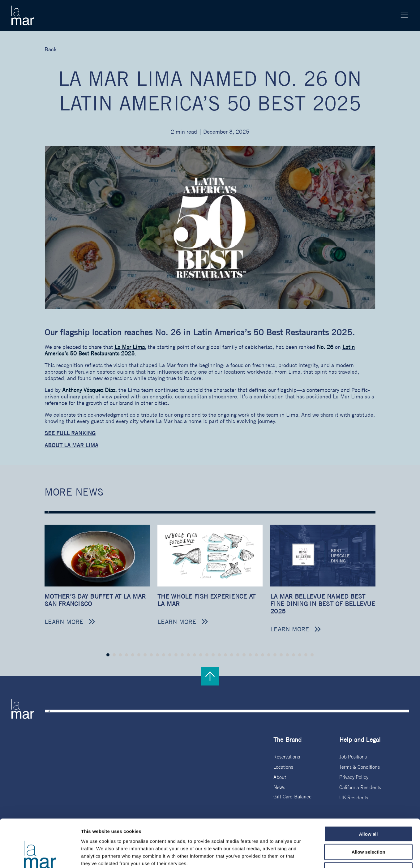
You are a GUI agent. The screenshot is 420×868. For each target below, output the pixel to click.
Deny (369, 829)
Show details (325, 856)
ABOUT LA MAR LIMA (71, 445)
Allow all (369, 792)
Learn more (64, 622)
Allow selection (368, 810)
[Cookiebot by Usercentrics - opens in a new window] (40, 856)
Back (51, 49)
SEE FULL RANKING (70, 433)
